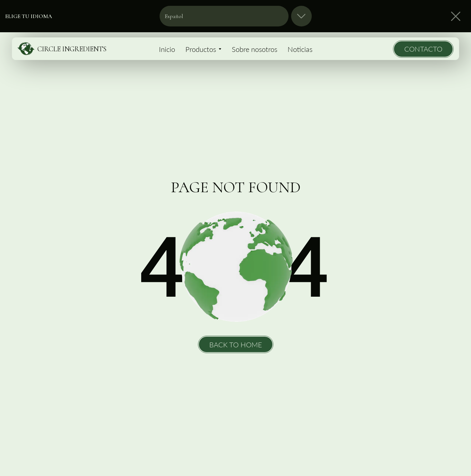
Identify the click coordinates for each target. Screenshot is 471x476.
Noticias (300, 49)
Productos (203, 49)
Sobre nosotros (255, 49)
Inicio (167, 49)
